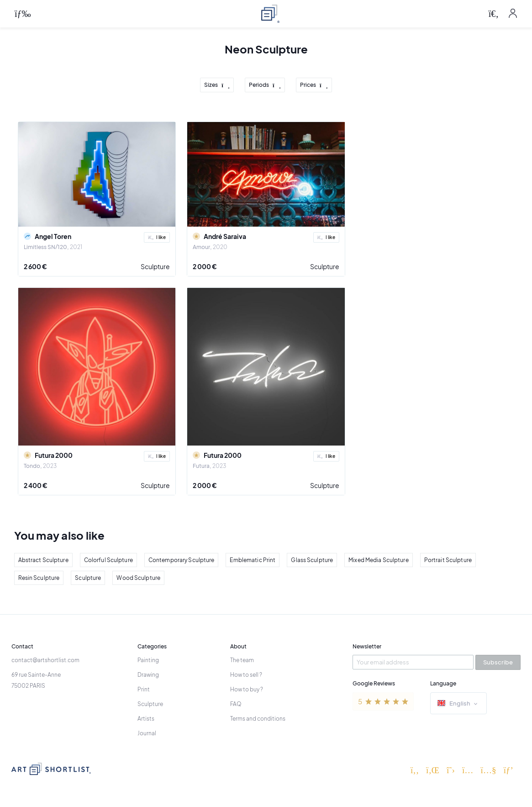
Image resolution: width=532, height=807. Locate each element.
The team (242, 660)
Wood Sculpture (138, 578)
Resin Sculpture (39, 578)
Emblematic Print (253, 560)
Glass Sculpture (312, 560)
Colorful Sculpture (108, 560)
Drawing (148, 675)
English (458, 704)
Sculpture (155, 266)
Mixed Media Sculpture (379, 560)
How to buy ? (247, 689)
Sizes (217, 85)
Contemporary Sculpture (182, 560)
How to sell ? (246, 675)
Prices (314, 85)
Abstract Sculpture (43, 560)
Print (144, 689)
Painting (148, 660)
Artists (146, 719)
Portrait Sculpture (448, 560)
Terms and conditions (258, 719)
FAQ (236, 704)
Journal (147, 733)
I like (157, 237)
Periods (265, 85)
